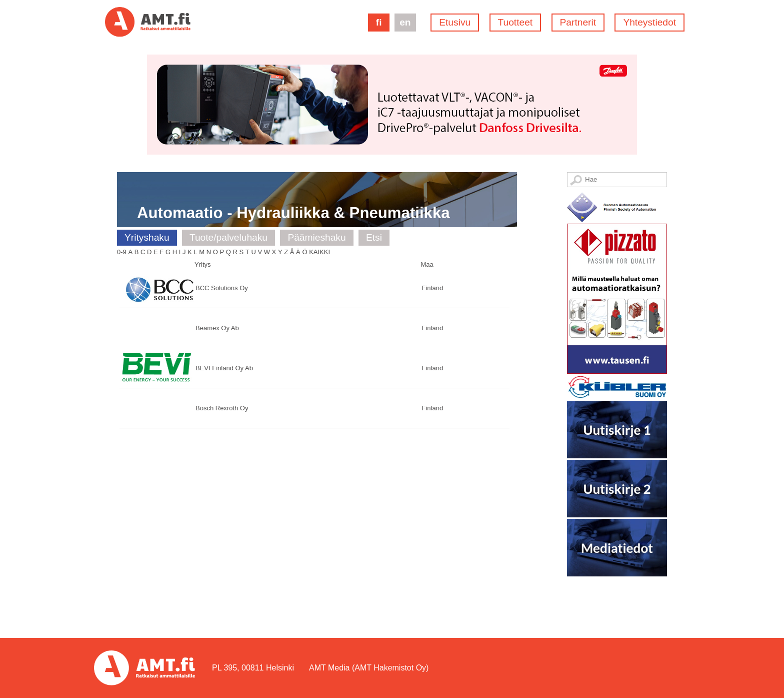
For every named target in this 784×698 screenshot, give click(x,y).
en (405, 22)
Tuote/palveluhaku (228, 237)
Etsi (374, 237)
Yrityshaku (147, 237)
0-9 (122, 252)
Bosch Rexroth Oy (222, 408)
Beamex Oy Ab (217, 328)
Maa (427, 264)
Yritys (203, 264)
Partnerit (578, 22)
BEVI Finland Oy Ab (224, 368)
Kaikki (319, 252)
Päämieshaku (316, 237)
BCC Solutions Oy (222, 288)
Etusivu (455, 22)
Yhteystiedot (649, 22)
